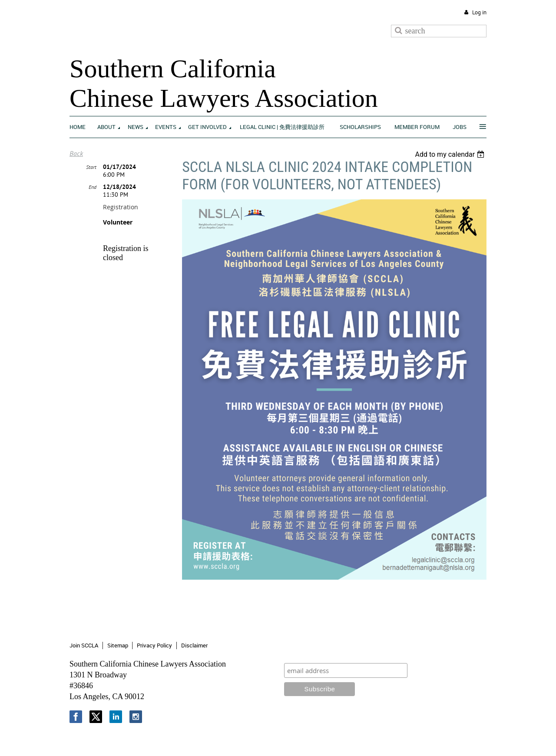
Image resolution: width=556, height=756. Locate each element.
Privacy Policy (154, 645)
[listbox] (451, 154)
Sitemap (118, 645)
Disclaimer (194, 645)
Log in (479, 12)
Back (76, 153)
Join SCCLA (84, 645)
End (93, 187)
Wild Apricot (415, 739)
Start (91, 167)
